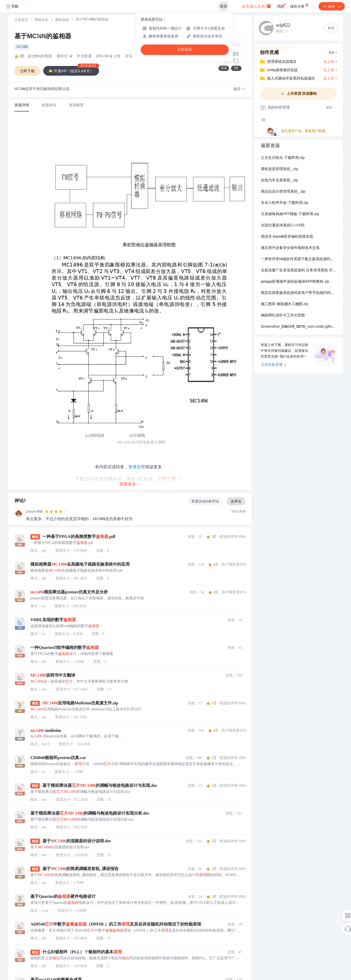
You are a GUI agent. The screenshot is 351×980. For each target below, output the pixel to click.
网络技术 (42, 20)
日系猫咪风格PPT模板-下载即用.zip (290, 214)
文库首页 (21, 20)
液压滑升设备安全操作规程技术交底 (290, 248)
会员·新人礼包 (256, 6)
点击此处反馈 (274, 365)
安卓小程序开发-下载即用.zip (284, 203)
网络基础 (62, 20)
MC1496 (22, 47)
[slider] (56, 512)
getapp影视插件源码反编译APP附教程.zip (295, 282)
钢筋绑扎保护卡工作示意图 (283, 316)
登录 (223, 6)
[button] (239, 89)
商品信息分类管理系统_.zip (283, 192)
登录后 (135, 467)
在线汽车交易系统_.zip (279, 181)
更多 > (333, 53)
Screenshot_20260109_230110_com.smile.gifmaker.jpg (299, 327)
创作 (332, 6)
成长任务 (300, 5)
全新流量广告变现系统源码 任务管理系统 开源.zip (299, 271)
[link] (21, 20)
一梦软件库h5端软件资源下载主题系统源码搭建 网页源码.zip (299, 259)
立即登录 (185, 50)
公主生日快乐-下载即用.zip (283, 158)
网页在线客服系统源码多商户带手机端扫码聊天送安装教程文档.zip (299, 293)
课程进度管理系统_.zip (279, 169)
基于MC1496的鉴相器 (43, 37)
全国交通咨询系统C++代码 (283, 226)
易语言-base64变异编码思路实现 (287, 237)
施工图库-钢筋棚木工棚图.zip (284, 304)
